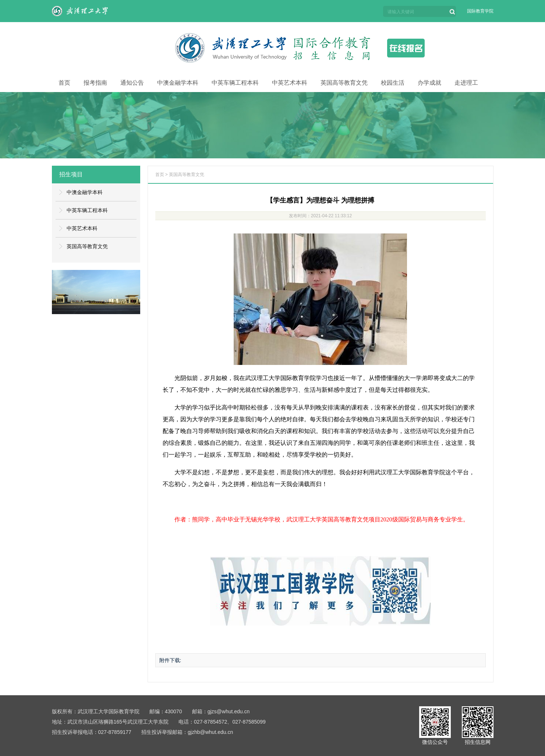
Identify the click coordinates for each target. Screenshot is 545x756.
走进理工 (466, 83)
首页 (64, 83)
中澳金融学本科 (178, 83)
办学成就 (429, 83)
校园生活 (393, 83)
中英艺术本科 (290, 83)
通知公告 (132, 83)
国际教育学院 (480, 11)
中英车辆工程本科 (235, 83)
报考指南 (95, 83)
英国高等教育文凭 (344, 83)
